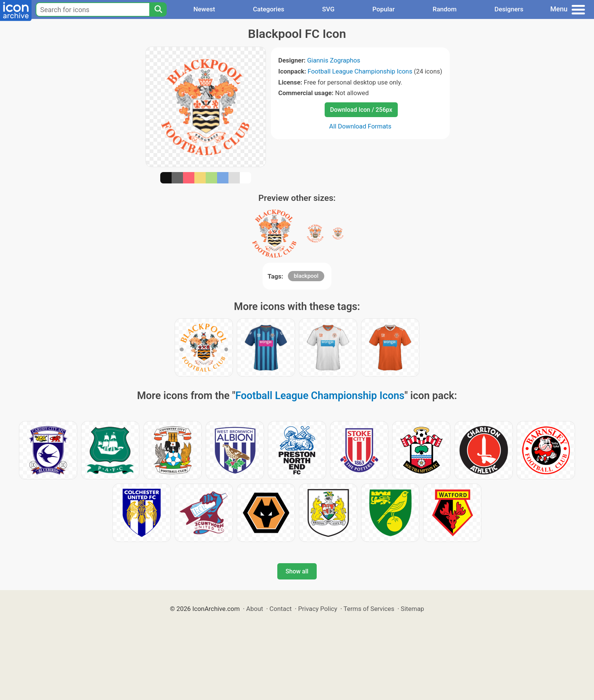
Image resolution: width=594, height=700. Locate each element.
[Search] (158, 9)
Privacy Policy (318, 609)
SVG (328, 9)
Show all (297, 571)
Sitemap (413, 609)
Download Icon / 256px (361, 110)
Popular (384, 9)
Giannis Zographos (334, 60)
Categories (269, 9)
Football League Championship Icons (360, 71)
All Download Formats (360, 126)
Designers (509, 9)
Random (445, 9)
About (255, 609)
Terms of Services (369, 609)
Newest (204, 9)
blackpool (306, 276)
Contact (281, 609)
